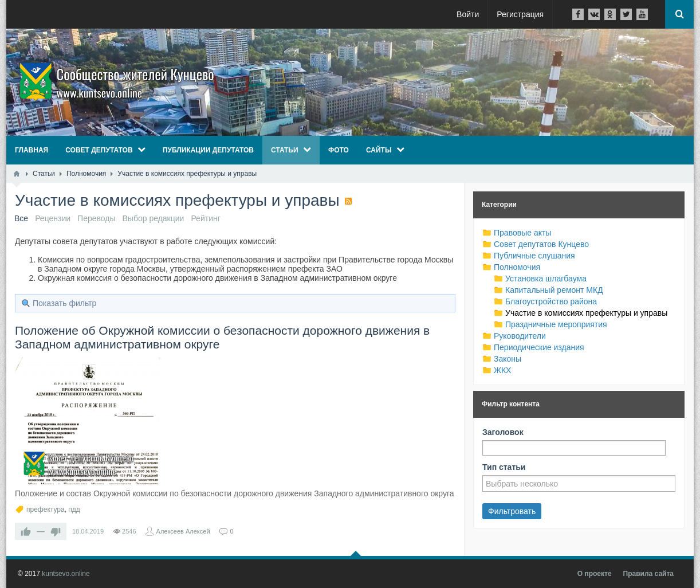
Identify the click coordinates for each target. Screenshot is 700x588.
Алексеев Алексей (183, 531)
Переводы (96, 218)
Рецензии (53, 218)
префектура (46, 509)
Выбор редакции (154, 218)
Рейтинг (205, 218)
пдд (74, 509)
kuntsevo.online (66, 574)
